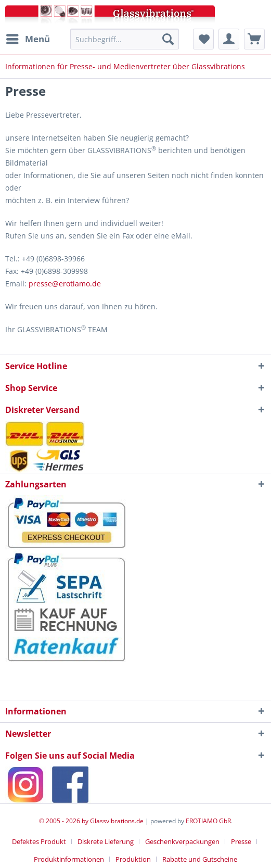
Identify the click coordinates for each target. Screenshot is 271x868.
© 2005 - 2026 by (64, 821)
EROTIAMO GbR (208, 821)
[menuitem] (28, 39)
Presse (241, 841)
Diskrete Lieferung (106, 841)
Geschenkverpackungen (182, 841)
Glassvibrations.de (117, 821)
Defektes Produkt (39, 841)
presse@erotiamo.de (65, 284)
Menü (28, 38)
